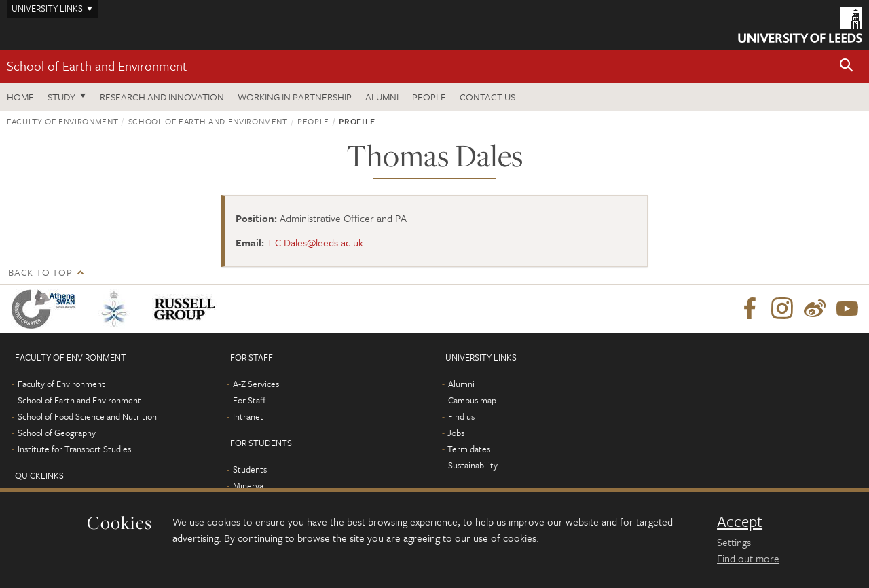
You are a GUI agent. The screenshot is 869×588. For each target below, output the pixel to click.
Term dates (469, 449)
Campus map (472, 400)
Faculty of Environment (62, 121)
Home (20, 97)
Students (250, 469)
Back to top (40, 272)
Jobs (456, 433)
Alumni (382, 97)
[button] (847, 66)
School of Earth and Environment (97, 66)
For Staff (249, 400)
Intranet (248, 416)
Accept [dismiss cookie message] (740, 521)
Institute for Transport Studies (74, 449)
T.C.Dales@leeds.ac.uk (315, 242)
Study (61, 97)
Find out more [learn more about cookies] (748, 558)
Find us (461, 416)
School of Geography (57, 433)
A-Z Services (256, 384)
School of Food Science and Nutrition (87, 416)
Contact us (487, 97)
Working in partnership (295, 97)
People (429, 97)
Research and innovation (162, 97)
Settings (734, 542)
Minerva (248, 485)
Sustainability (473, 465)
